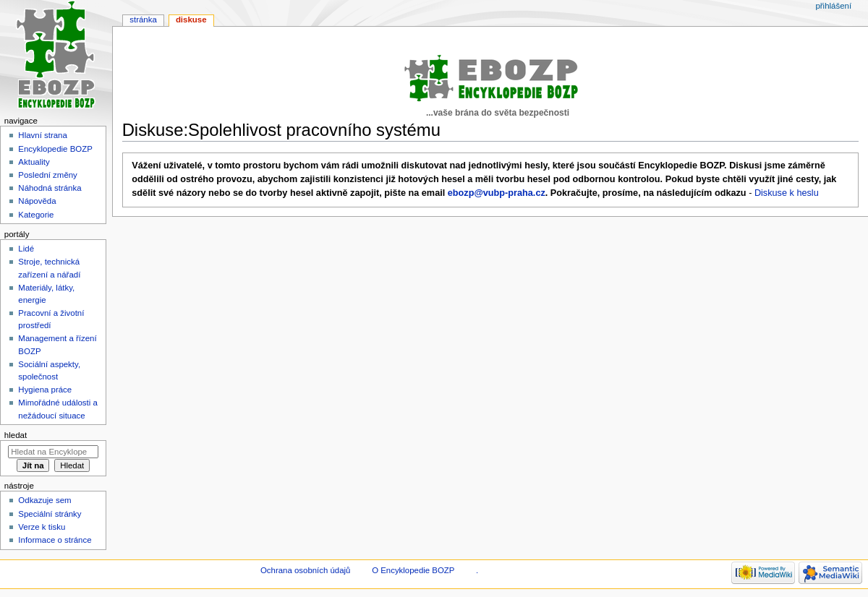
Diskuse (191, 20)
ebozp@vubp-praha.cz (497, 193)
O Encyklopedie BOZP (413, 570)
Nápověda (37, 201)
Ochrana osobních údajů (305, 570)
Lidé (26, 249)
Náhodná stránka (50, 188)
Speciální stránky (50, 514)
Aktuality (34, 162)
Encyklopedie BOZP (55, 149)
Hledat (16, 435)
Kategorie (36, 215)
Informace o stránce (55, 540)
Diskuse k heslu (787, 193)
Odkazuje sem (44, 500)
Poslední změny (48, 175)
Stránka (143, 20)
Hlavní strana (42, 135)
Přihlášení (833, 6)
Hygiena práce (45, 390)
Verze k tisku (42, 527)
